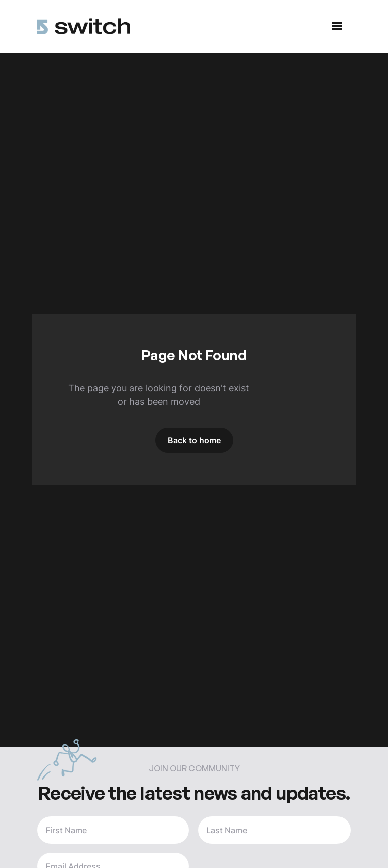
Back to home (194, 440)
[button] (337, 26)
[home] (84, 26)
